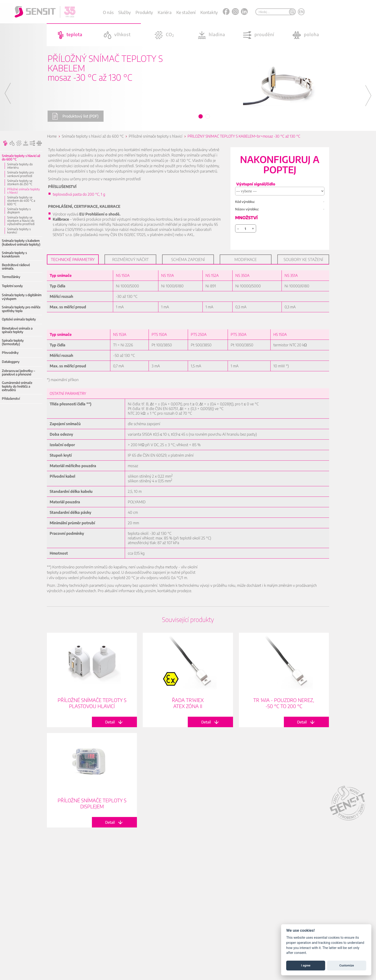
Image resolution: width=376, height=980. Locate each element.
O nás (108, 12)
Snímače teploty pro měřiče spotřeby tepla (21, 309)
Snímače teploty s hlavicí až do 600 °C (21, 158)
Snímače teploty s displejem (19, 211)
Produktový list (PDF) (75, 116)
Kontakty (209, 12)
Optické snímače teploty (19, 319)
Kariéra (165, 12)
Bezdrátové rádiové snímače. (16, 267)
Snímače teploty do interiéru (20, 166)
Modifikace (246, 259)
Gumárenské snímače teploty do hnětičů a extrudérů (17, 386)
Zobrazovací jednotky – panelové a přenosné (18, 373)
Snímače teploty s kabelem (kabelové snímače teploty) (21, 242)
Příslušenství (11, 398)
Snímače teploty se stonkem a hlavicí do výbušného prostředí (21, 221)
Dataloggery (11, 362)
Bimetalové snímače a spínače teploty (17, 330)
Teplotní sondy (12, 286)
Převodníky (10, 353)
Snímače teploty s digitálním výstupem (22, 297)
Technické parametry (73, 259)
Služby (125, 12)
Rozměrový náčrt (131, 259)
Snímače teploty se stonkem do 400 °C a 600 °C (21, 201)
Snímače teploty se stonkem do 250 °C (20, 182)
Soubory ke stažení (303, 259)
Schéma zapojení (188, 259)
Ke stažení (186, 12)
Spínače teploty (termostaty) (13, 342)
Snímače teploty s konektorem (14, 255)
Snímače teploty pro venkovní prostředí (21, 174)
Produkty (144, 12)
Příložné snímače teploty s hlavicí (24, 191)
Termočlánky (11, 277)
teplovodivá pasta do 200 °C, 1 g (79, 194)
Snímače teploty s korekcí (19, 231)
